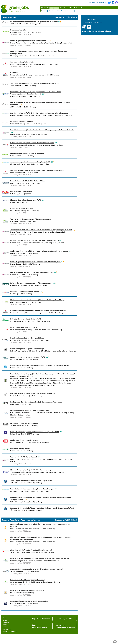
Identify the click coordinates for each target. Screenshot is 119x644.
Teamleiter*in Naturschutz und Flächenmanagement (31, 219)
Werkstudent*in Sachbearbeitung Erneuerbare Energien (32, 489)
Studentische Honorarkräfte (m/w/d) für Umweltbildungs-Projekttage (37, 300)
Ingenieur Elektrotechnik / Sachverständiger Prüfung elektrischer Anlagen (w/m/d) (42, 508)
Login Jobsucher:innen (41, 619)
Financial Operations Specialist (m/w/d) (26, 200)
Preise (91, 3)
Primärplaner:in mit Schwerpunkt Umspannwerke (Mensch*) (34, 22)
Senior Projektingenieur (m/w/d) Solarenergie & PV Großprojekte (35, 262)
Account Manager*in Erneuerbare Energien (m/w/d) (30, 162)
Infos (58, 11)
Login (72, 11)
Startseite (45, 8)
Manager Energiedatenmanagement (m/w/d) (28, 357)
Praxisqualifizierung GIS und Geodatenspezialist (29, 601)
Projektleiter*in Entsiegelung (22, 121)
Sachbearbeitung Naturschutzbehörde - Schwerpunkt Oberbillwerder (37, 170)
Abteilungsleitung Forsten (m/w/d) (24, 327)
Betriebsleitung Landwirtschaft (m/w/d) (26, 319)
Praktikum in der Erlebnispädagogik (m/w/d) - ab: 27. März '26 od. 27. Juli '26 (40, 559)
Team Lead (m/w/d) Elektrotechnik (24, 457)
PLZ (66, 17)
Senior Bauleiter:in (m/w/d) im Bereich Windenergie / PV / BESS (35, 432)
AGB (96, 3)
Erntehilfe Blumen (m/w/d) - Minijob (24, 423)
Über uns (85, 8)
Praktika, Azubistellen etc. (93, 22)
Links (70, 8)
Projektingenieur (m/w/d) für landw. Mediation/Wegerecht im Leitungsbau (39, 113)
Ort (71, 17)
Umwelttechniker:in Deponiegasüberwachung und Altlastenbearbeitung (38, 311)
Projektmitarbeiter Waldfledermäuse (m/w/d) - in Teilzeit (32, 394)
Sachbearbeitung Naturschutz (22, 62)
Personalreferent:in (18, 30)
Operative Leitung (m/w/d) (21, 449)
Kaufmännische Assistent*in (21, 208)
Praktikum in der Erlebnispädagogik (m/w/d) (28, 580)
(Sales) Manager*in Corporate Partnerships (27, 349)
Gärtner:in (14, 73)
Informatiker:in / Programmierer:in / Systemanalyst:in (31, 283)
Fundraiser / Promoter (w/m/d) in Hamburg (27, 153)
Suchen (44, 11)
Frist (75, 17)
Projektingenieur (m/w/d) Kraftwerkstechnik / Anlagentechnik (35, 240)
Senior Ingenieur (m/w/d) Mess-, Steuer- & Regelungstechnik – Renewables (39, 251)
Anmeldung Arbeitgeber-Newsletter (66, 626)
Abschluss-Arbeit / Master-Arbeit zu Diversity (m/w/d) (31, 550)
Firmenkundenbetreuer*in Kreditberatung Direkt (30, 410)
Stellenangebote (90, 19)
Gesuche (63, 8)
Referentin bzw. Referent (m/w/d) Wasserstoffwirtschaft (32, 143)
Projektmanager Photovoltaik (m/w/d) (25, 292)
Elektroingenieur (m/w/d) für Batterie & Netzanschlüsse (32, 272)
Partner (77, 8)
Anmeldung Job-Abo (64, 619)
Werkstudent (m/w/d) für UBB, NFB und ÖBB (27, 181)
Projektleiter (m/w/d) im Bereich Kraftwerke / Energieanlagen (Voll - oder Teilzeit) (42, 130)
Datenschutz (102, 3)
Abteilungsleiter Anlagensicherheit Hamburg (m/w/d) (31, 481)
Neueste (51, 11)
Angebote (54, 8)
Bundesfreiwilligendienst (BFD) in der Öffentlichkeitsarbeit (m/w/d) (37, 569)
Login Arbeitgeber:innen (40, 626)
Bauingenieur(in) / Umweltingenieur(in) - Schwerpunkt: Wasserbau (36, 402)
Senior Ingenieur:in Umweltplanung (24, 440)
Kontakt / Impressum (10, 631)
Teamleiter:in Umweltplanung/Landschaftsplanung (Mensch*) (34, 83)
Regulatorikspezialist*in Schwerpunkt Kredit (28, 338)
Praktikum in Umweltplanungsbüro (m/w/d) (27, 590)
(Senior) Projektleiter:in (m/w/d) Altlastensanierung (31, 470)
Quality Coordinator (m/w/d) (21, 192)
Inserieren (65, 11)
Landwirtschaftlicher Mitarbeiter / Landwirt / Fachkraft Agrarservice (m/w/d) (40, 365)
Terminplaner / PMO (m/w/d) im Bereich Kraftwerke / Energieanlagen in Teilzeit (41, 230)
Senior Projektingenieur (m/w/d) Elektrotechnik (29, 41)
